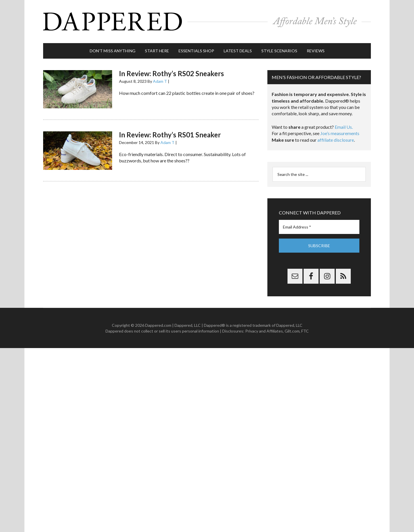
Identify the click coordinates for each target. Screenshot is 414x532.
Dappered (207, 22)
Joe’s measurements (340, 133)
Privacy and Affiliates (264, 331)
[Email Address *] (319, 227)
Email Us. (344, 127)
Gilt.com (292, 331)
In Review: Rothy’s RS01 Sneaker (170, 135)
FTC (305, 331)
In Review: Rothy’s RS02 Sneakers (171, 73)
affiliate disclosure (336, 140)
